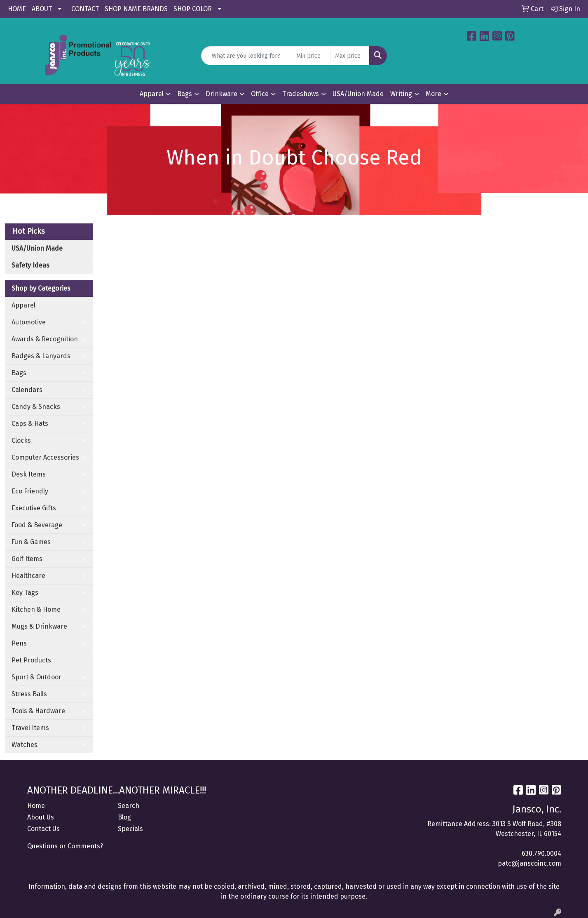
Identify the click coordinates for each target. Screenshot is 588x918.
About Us (41, 817)
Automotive (29, 322)
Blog (124, 817)
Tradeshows (301, 94)
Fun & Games (31, 542)
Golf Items (27, 559)
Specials (130, 829)
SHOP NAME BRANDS (136, 9)
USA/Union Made (358, 94)
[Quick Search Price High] (350, 56)
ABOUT (42, 9)
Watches (25, 745)
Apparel (152, 94)
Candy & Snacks (36, 407)
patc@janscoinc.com (529, 863)
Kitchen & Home (36, 609)
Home (36, 806)
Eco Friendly (30, 491)
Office (260, 94)
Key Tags (25, 593)
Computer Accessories (45, 457)
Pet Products (31, 660)
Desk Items (29, 474)
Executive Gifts (34, 508)
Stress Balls (29, 694)
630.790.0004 (541, 853)
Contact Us (43, 829)
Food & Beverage (37, 525)
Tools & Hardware (38, 711)
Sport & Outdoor (36, 677)
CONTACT (85, 9)
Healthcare (28, 576)
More (433, 94)
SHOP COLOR (193, 9)
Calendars (27, 390)
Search (129, 806)
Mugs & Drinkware (39, 626)
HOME (17, 9)
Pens (19, 643)
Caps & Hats (30, 424)
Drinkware (221, 94)
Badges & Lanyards (41, 356)
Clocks (21, 440)
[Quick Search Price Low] (311, 56)
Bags (185, 94)
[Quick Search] (247, 56)
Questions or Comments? (65, 846)
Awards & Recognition (45, 339)
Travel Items (30, 728)
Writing (401, 94)
